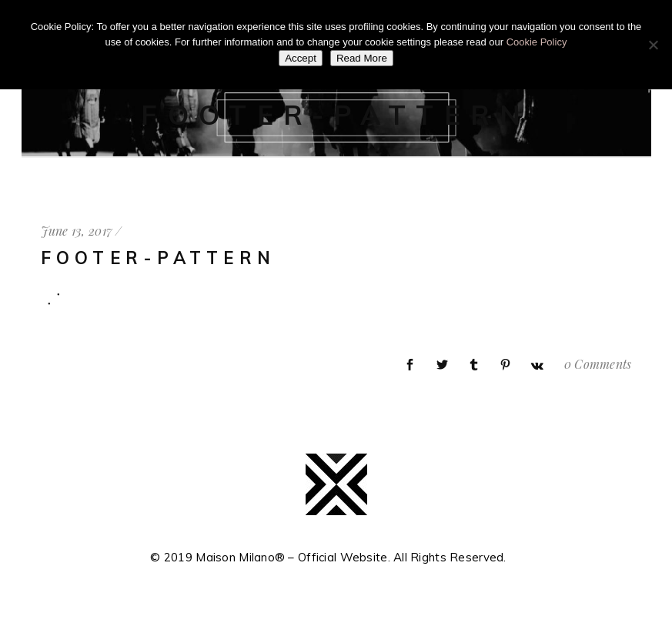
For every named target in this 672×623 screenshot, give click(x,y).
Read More (362, 58)
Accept (301, 58)
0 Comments (598, 364)
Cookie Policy (537, 42)
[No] (653, 45)
